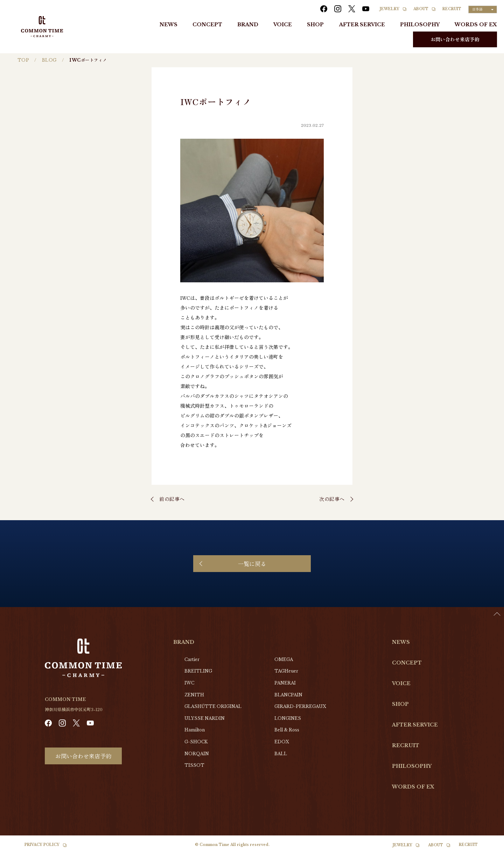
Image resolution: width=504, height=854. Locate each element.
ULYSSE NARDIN (205, 718)
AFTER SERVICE (362, 25)
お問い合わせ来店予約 (455, 39)
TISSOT (194, 765)
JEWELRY (390, 9)
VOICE (283, 25)
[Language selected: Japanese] (483, 9)
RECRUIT (452, 9)
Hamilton (195, 730)
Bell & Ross (287, 730)
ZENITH (194, 695)
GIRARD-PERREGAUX (300, 706)
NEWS (169, 25)
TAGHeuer (286, 671)
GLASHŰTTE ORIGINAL (213, 706)
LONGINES (288, 718)
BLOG (49, 60)
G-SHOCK (196, 742)
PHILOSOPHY (420, 25)
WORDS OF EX (476, 25)
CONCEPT (207, 25)
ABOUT (421, 9)
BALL (281, 754)
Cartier (192, 659)
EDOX (282, 742)
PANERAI (285, 683)
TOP (23, 60)
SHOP (315, 25)
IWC (189, 683)
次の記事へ (332, 499)
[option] (486, 849)
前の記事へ (172, 499)
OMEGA (284, 659)
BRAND (248, 25)
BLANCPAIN (288, 695)
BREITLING (198, 671)
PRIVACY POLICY (42, 845)
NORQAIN (197, 754)
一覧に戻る (252, 564)
